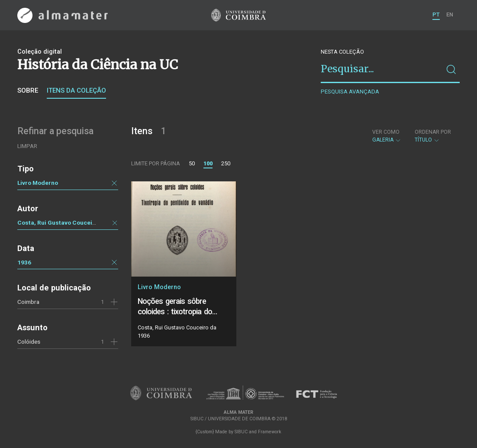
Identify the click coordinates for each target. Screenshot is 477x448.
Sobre (28, 90)
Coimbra (28, 302)
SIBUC (241, 432)
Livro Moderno (38, 183)
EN (450, 15)
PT (436, 15)
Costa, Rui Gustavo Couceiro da (62, 222)
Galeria (387, 136)
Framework (270, 432)
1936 (24, 262)
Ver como (386, 132)
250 (226, 163)
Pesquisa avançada (350, 92)
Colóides (29, 342)
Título (433, 136)
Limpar (27, 146)
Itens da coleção (76, 90)
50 (192, 163)
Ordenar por (433, 132)
